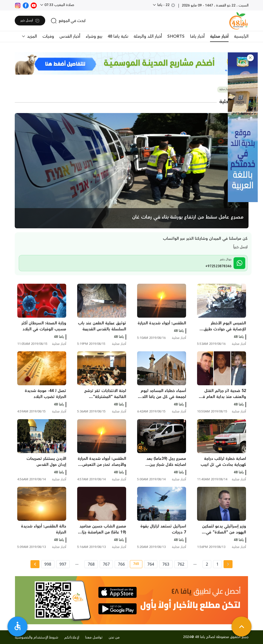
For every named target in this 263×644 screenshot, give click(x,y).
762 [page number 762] (181, 564)
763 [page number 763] (166, 564)
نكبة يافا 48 (118, 36)
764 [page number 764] (151, 564)
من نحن (114, 638)
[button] (250, 58)
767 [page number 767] (106, 564)
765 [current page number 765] (134, 565)
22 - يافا (166, 5)
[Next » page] (35, 564)
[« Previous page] (228, 564)
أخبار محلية (219, 36)
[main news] (132, 171)
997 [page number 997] (63, 564)
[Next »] (35, 564)
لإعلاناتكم (72, 638)
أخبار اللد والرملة (148, 36)
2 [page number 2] (207, 564)
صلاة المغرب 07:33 (59, 5)
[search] (68, 21)
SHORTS (176, 36)
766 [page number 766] (121, 564)
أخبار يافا (197, 36)
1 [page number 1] (217, 564)
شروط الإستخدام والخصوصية (36, 638)
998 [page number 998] (48, 564)
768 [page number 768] (91, 564)
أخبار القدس (70, 36)
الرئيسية (241, 36)
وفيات (48, 36)
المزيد (31, 36)
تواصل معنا (94, 638)
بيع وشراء (94, 36)
